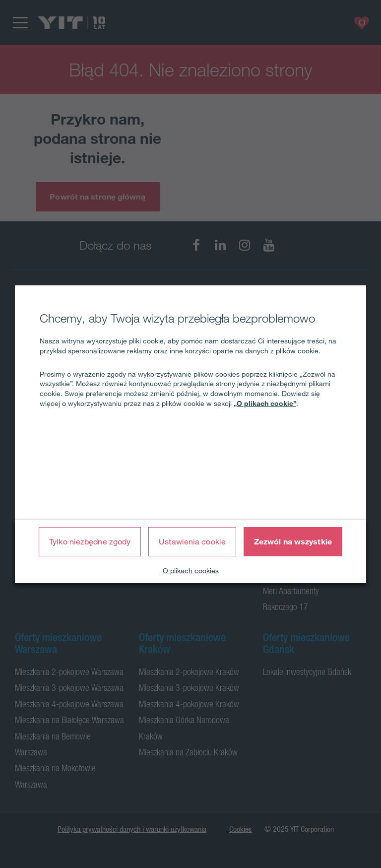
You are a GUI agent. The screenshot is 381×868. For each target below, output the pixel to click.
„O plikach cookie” (265, 403)
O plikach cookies (191, 571)
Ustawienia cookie (192, 541)
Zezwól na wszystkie (293, 541)
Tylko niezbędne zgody (90, 541)
